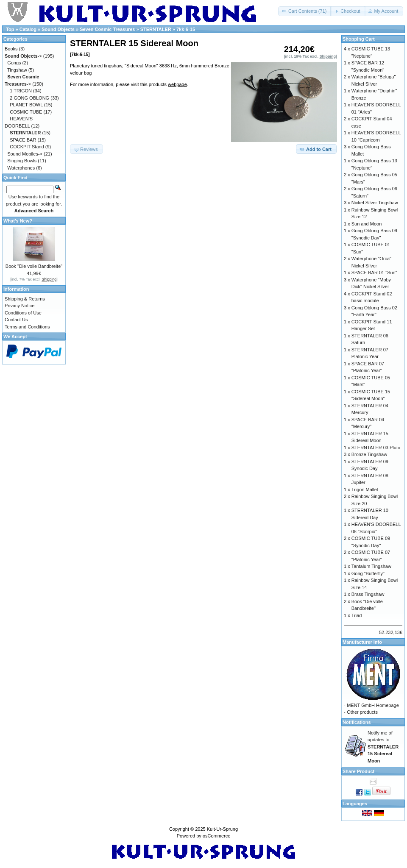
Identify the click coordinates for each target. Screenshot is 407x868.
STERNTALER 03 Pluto (376, 448)
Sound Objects (58, 29)
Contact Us (16, 320)
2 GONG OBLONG (29, 98)
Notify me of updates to (383, 747)
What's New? (18, 221)
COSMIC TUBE (26, 112)
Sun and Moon (367, 224)
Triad (357, 615)
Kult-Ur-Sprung (222, 829)
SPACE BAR (23, 140)
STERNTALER (156, 29)
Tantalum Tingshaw (371, 566)
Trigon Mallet (365, 490)
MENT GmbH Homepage (373, 705)
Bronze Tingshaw (369, 454)
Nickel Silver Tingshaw (375, 203)
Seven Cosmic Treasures (107, 29)
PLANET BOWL (26, 105)
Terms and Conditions (27, 327)
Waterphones (21, 168)
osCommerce (216, 836)
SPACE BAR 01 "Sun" (374, 273)
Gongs (14, 63)
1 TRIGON (21, 91)
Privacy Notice (20, 306)
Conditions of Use (23, 313)
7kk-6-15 (186, 29)
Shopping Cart (359, 39)
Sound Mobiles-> (25, 154)
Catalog (28, 29)
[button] (305, 11)
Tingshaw (17, 70)
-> (23, 56)
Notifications (357, 722)
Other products (362, 712)
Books (11, 49)
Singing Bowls (22, 161)
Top (10, 29)
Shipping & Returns (25, 299)
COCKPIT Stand (27, 147)
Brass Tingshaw (368, 594)
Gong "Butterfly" (368, 573)
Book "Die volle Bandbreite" (34, 266)
